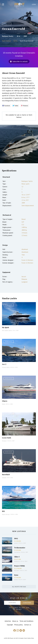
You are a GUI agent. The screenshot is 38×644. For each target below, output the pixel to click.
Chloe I (17, 557)
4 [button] (17, 160)
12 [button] (25, 160)
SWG (16, 538)
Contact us (28, 625)
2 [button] (14, 160)
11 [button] (24, 160)
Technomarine (20, 548)
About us (15, 621)
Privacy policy (19, 625)
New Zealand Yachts (7, 330)
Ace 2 (4, 364)
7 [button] (20, 160)
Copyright (10, 625)
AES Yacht (17, 570)
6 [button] (19, 160)
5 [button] (18, 160)
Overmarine (17, 552)
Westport (4, 441)
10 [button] (23, 160)
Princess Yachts (6, 367)
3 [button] (16, 160)
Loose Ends (7, 438)
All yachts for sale (19, 587)
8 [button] (21, 160)
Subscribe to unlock (20, 61)
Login (34, 5)
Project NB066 (19, 566)
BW (3, 511)
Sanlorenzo (17, 561)
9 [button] (22, 160)
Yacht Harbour (20, 5)
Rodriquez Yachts (8, 36)
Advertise (8, 621)
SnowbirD (6, 474)
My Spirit (6, 327)
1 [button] (13, 160)
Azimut (16, 543)
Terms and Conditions (26, 621)
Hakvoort (4, 478)
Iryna (16, 575)
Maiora (4, 404)
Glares (5, 401)
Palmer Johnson (6, 514)
